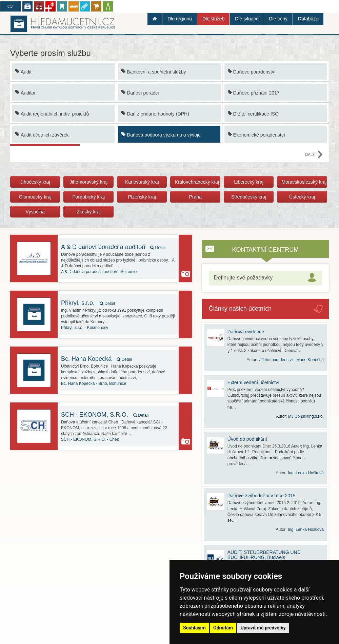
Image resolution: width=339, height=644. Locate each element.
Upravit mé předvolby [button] (263, 628)
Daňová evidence (246, 332)
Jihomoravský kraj (88, 182)
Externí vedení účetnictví (253, 382)
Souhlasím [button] (194, 628)
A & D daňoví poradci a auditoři (113, 247)
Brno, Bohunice (94, 383)
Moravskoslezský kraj (304, 182)
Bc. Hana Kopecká (96, 359)
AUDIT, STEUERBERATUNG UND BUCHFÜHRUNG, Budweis (264, 555)
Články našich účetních (240, 309)
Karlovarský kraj (142, 182)
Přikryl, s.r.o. (88, 303)
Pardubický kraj (88, 197)
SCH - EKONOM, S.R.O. (105, 415)
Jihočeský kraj (35, 182)
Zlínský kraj (89, 212)
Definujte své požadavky (243, 278)
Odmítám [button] (223, 628)
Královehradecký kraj (197, 182)
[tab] (265, 278)
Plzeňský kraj (142, 197)
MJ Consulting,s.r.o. (306, 416)
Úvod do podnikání (247, 439)
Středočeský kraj (249, 197)
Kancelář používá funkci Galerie (186, 274)
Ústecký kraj (302, 197)
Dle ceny (278, 19)
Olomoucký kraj (35, 197)
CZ (11, 6)
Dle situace (247, 19)
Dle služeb (213, 19)
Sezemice (100, 272)
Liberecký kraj (248, 182)
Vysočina (35, 212)
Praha (195, 197)
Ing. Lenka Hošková (306, 473)
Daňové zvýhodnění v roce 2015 (262, 496)
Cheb (90, 439)
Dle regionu (180, 19)
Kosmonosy (85, 328)
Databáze (308, 19)
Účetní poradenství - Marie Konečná (291, 360)
